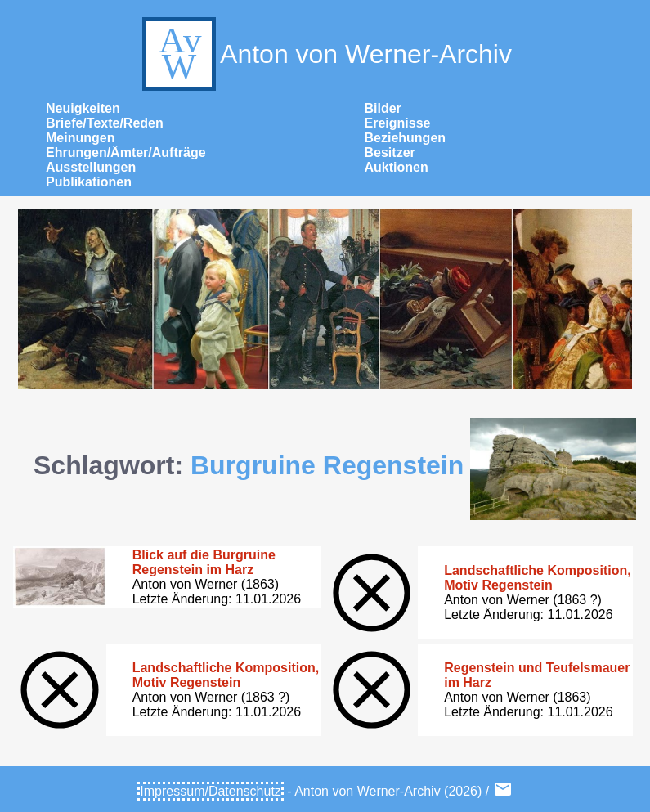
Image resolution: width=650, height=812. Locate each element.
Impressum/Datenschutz (211, 791)
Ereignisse (398, 123)
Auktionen (397, 167)
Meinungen (80, 138)
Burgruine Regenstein (327, 465)
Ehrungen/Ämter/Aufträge (126, 153)
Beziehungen (406, 138)
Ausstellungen (91, 167)
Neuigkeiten (83, 108)
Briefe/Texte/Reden (105, 123)
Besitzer (390, 153)
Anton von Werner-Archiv (325, 54)
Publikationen (89, 182)
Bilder (383, 108)
